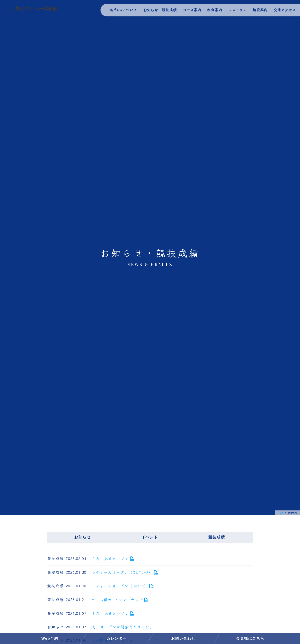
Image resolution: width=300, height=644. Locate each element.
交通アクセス (285, 11)
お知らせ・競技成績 (158, 11)
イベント (150, 537)
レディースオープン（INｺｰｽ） (120, 586)
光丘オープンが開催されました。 (123, 627)
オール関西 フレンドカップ (117, 600)
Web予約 (50, 638)
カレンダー (117, 638)
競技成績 (217, 537)
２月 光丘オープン (110, 559)
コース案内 (190, 11)
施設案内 (260, 11)
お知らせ (82, 537)
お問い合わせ (183, 638)
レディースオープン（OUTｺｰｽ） (122, 572)
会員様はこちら (250, 638)
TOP (281, 513)
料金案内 (213, 11)
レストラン (237, 11)
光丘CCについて (121, 11)
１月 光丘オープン (110, 613)
